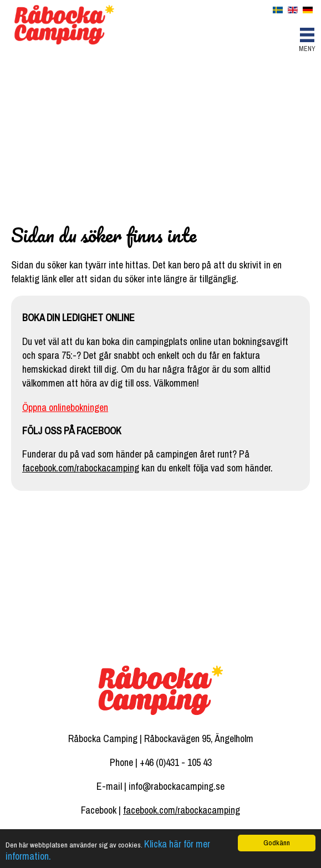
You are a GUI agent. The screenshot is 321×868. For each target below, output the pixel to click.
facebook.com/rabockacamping (81, 468)
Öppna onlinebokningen (65, 407)
